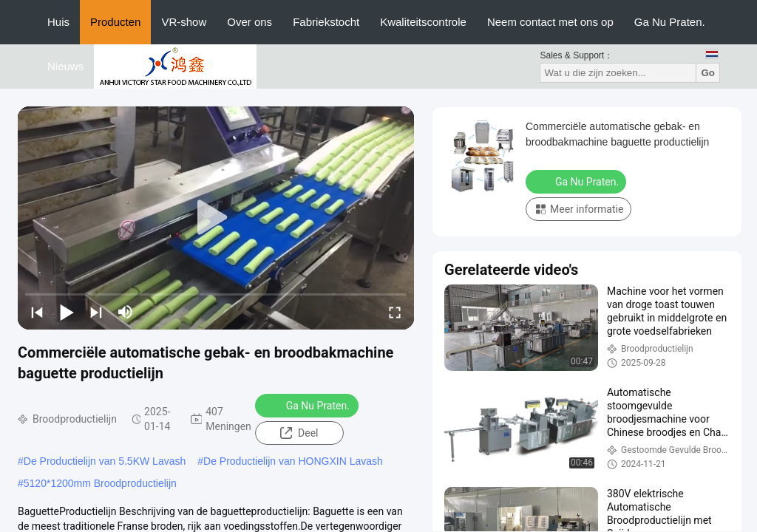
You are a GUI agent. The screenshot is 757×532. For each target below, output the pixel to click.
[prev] (37, 312)
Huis (58, 22)
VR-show (184, 22)
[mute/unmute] (126, 312)
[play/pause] (67, 312)
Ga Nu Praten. (670, 22)
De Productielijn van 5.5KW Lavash (105, 461)
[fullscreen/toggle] (395, 312)
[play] (216, 218)
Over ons (249, 22)
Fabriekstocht (326, 22)
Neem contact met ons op (550, 22)
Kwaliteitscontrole (423, 22)
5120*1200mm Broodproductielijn (100, 483)
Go (708, 73)
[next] (96, 312)
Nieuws (65, 66)
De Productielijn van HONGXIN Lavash (293, 461)
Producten (115, 22)
